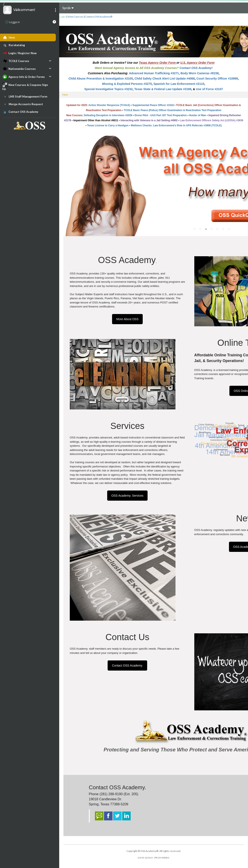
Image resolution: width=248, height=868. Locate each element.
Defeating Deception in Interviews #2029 (108, 115)
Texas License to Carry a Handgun (108, 125)
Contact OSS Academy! (196, 68)
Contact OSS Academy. (127, 665)
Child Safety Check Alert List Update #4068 (165, 79)
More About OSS (127, 319)
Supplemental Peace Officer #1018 (153, 105)
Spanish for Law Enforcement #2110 (179, 84)
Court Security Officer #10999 (217, 79)
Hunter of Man (198, 115)
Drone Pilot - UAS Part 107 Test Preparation (161, 115)
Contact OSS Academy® (99, 17)
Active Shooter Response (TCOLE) (109, 105)
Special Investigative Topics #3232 (109, 89)
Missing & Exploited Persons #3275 (127, 84)
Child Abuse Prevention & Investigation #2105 (101, 79)
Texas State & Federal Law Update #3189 (163, 89)
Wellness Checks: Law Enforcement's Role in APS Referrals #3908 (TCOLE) (176, 125)
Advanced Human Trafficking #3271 (154, 73)
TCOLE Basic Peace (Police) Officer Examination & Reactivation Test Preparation (173, 110)
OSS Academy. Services (127, 496)
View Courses (75, 17)
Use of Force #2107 (210, 89)
